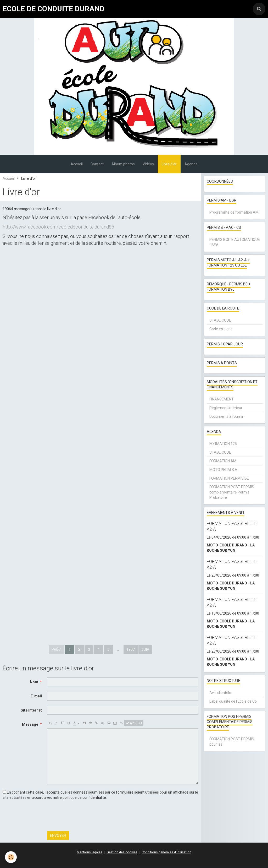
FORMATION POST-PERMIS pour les (232, 742)
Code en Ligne (221, 329)
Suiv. (145, 650)
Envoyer (58, 836)
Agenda (191, 164)
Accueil (77, 164)
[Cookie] (11, 857)
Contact (97, 164)
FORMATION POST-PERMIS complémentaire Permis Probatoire (232, 492)
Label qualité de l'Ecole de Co (233, 702)
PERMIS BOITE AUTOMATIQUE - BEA (235, 242)
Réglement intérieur (226, 408)
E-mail (36, 696)
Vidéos (148, 164)
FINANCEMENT (222, 399)
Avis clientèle (220, 693)
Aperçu (134, 723)
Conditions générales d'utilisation (166, 852)
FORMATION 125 (223, 444)
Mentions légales (90, 852)
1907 (131, 650)
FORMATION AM (223, 461)
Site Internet (31, 710)
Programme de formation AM (234, 213)
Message (30, 725)
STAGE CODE (220, 321)
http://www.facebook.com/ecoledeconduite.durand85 (58, 227)
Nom (34, 682)
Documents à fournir (226, 417)
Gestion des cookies (122, 852)
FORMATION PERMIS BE (229, 479)
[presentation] (87, 816)
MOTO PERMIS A (223, 470)
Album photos (123, 164)
